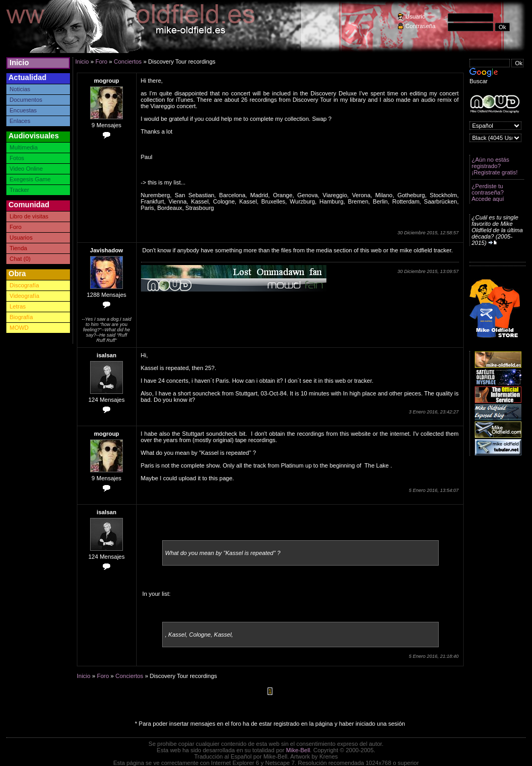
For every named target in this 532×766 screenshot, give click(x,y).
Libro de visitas (29, 216)
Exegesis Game (30, 179)
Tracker (19, 190)
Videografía (24, 296)
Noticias (20, 89)
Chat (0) (20, 259)
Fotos (17, 158)
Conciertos (128, 61)
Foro (16, 227)
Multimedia (24, 147)
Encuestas (23, 110)
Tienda (18, 248)
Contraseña (420, 26)
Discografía (24, 285)
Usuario (415, 16)
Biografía (21, 317)
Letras (18, 306)
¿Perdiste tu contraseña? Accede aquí (488, 192)
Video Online (26, 169)
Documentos (26, 100)
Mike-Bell (298, 750)
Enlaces (20, 121)
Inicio (19, 63)
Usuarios (21, 237)
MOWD (19, 328)
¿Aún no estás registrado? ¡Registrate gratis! (495, 166)
